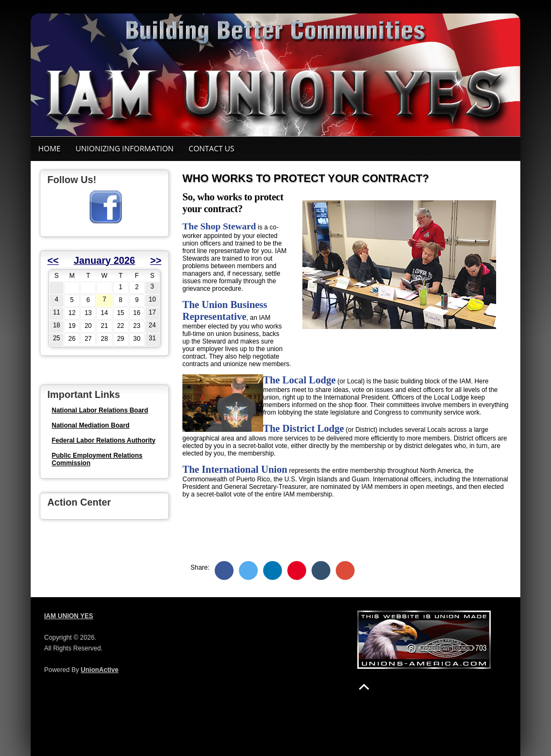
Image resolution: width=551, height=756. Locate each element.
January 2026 (104, 261)
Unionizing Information (125, 148)
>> (156, 261)
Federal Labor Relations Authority (104, 440)
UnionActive (100, 670)
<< (53, 261)
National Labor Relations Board (100, 410)
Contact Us (212, 148)
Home (50, 148)
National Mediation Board (91, 425)
